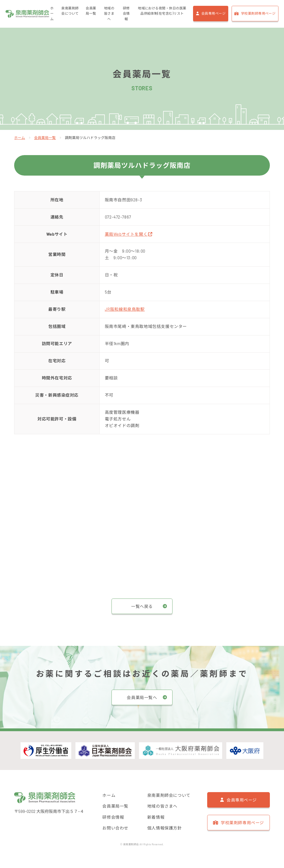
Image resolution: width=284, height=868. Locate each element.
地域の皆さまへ (109, 14)
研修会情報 (126, 14)
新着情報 (156, 817)
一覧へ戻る (142, 606)
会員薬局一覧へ (142, 697)
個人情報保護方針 (165, 828)
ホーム (53, 14)
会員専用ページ (213, 14)
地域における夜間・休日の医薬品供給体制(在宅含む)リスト (162, 11)
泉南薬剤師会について (70, 11)
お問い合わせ (115, 828)
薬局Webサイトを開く (129, 234)
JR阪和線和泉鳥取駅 (125, 309)
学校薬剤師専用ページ (258, 14)
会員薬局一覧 (91, 11)
